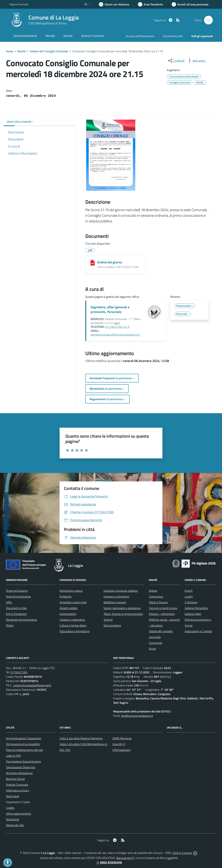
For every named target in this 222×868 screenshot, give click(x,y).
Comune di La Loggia (54, 17)
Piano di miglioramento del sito (24, 750)
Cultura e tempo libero (73, 625)
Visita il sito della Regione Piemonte (81, 738)
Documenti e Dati (16, 608)
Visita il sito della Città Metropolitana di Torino (87, 744)
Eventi (189, 591)
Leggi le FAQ (13, 756)
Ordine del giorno (110, 262)
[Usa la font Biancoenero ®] (114, 4)
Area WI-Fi (119, 744)
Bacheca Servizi (15, 779)
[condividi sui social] (176, 61)
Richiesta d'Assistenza (19, 773)
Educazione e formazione (75, 631)
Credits (10, 808)
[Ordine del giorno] (93, 263)
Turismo (108, 620)
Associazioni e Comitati (198, 631)
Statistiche (12, 819)
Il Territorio (191, 602)
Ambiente (65, 596)
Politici (10, 625)
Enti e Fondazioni (16, 614)
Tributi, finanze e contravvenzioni (123, 614)
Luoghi (189, 596)
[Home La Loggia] (44, 20)
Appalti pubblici (69, 608)
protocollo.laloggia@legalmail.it (32, 685)
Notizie (153, 591)
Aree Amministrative (18, 596)
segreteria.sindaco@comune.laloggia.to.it (115, 335)
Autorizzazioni (68, 614)
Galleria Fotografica (196, 608)
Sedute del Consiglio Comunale (49, 51)
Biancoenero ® (125, 858)
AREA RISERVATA (109, 862)
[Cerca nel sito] (208, 20)
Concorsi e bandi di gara (163, 608)
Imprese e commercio (116, 596)
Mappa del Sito (15, 825)
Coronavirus (156, 596)
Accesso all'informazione (140, 36)
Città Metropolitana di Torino (47, 23)
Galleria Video (193, 614)
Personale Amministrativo (22, 620)
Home (10, 51)
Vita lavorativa (112, 625)
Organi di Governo (17, 591)
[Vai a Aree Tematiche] (150, 4)
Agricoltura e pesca (71, 591)
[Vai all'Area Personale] (190, 4)
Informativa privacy (18, 790)
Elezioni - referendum (162, 614)
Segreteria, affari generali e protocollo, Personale (110, 309)
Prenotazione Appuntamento (23, 761)
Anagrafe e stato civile (73, 602)
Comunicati (156, 643)
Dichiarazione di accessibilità (23, 744)
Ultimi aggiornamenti (19, 814)
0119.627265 (19, 672)
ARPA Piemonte (122, 738)
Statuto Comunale (17, 785)
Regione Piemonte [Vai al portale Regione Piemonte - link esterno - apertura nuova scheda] (19, 4)
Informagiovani (121, 750)
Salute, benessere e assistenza (122, 608)
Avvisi (152, 649)
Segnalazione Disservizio (21, 767)
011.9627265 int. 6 (117, 327)
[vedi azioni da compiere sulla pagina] (196, 61)
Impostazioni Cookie (18, 802)
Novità (21, 51)
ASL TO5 (65, 750)
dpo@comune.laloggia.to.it (137, 716)
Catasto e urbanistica (72, 620)
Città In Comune (182, 853)
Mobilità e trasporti (115, 602)
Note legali (12, 796)
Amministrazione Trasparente (24, 738)
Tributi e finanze (158, 602)
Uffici (9, 602)
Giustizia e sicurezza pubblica (121, 591)
